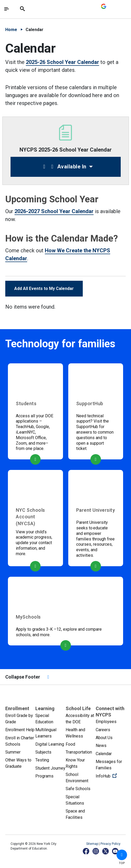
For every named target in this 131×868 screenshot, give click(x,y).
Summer (13, 752)
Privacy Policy (110, 844)
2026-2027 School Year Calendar (54, 211)
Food (70, 744)
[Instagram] (96, 851)
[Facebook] (86, 851)
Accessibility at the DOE (80, 719)
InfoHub (111, 776)
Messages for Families (109, 765)
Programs (44, 776)
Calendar (104, 754)
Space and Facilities (75, 814)
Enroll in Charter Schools (20, 741)
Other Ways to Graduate (18, 763)
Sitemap (93, 844)
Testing (42, 760)
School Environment (77, 778)
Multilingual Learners (46, 733)
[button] (122, 855)
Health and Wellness (75, 733)
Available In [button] (64, 167)
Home (11, 30)
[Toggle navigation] (7, 9)
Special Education (44, 719)
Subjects (43, 752)
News (101, 746)
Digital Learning (50, 744)
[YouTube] (116, 851)
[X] (106, 851)
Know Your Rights (75, 763)
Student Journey (50, 768)
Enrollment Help (20, 730)
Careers (103, 730)
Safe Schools (78, 789)
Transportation (79, 752)
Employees (106, 722)
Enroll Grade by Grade (19, 719)
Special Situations (75, 800)
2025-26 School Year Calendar (62, 62)
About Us (104, 738)
